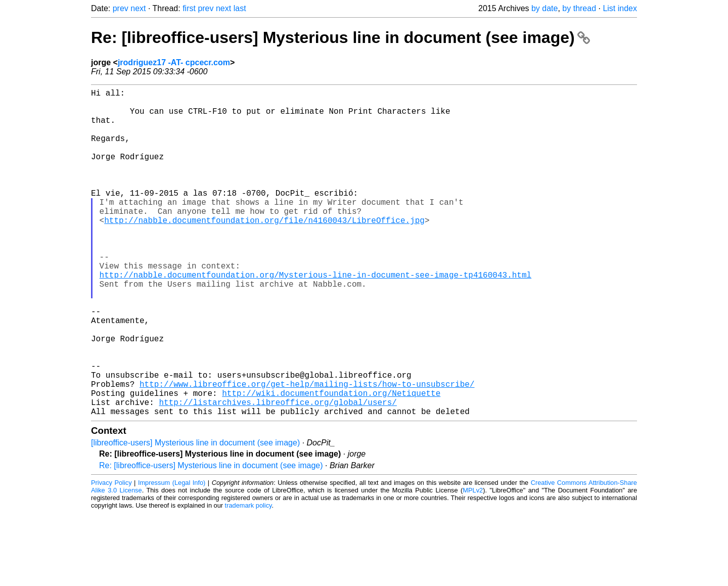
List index (620, 8)
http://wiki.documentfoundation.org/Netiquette (331, 462)
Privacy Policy (111, 555)
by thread (579, 8)
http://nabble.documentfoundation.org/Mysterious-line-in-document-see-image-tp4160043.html (315, 317)
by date (544, 8)
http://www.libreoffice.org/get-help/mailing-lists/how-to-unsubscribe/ (307, 450)
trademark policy (248, 578)
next (138, 8)
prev (121, 8)
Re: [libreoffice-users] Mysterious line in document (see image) (340, 37)
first (189, 8)
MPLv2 (473, 563)
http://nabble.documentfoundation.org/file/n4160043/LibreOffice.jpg (264, 250)
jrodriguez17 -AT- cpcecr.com (174, 62)
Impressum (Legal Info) (172, 555)
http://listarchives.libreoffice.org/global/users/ (278, 473)
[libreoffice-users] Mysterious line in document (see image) (195, 515)
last (240, 8)
